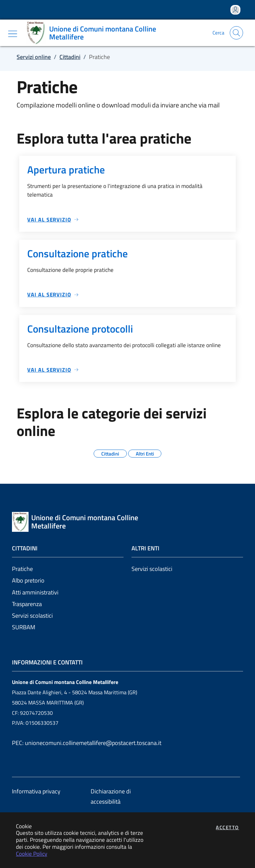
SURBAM (24, 627)
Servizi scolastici (32, 616)
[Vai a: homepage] (111, 33)
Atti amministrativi (35, 592)
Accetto (227, 827)
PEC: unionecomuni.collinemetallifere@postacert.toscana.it (87, 743)
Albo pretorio (28, 580)
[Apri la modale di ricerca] (236, 33)
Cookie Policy (32, 854)
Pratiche (22, 569)
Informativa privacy (36, 791)
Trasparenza (27, 604)
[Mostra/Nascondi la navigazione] (13, 34)
